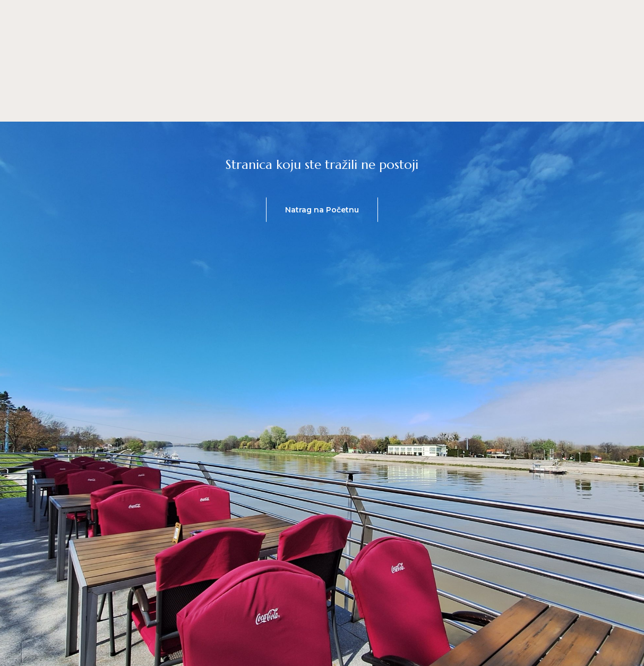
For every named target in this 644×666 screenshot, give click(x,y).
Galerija (484, 101)
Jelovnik (226, 101)
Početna (162, 101)
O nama (290, 101)
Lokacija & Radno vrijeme (387, 101)
